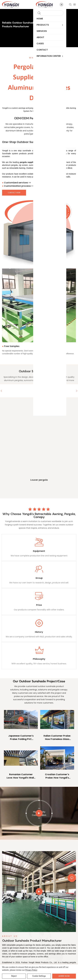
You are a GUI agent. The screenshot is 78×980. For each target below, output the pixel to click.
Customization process (19, 186)
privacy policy (31, 970)
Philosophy (39, 659)
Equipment (39, 551)
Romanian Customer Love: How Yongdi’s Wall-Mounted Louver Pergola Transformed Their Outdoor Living (21, 776)
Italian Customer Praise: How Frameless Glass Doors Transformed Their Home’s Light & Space (57, 738)
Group (39, 578)
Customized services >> (18, 183)
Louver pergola (39, 480)
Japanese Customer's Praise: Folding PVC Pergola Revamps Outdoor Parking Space (21, 738)
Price (39, 605)
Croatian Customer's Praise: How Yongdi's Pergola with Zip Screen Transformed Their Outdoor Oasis (57, 776)
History (39, 632)
